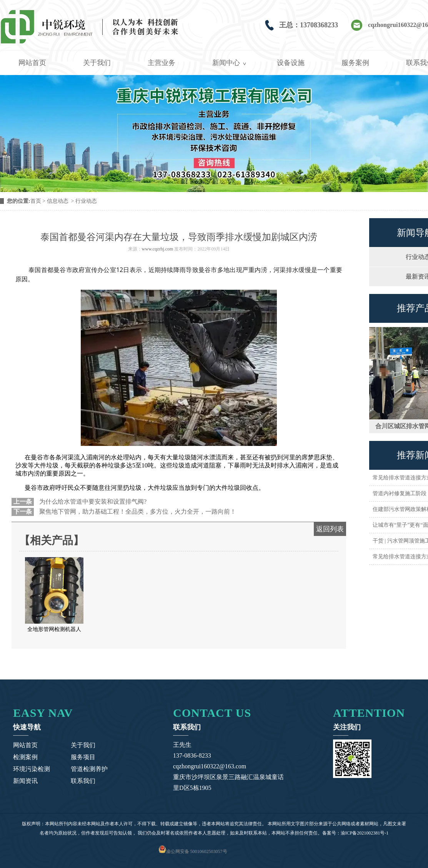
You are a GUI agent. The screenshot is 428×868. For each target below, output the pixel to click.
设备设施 (291, 63)
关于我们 (97, 63)
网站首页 (32, 63)
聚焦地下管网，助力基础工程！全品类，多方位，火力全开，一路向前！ (137, 512)
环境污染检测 (32, 769)
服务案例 (355, 63)
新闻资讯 (25, 781)
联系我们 (83, 781)
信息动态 (58, 201)
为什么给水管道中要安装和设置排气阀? (92, 502)
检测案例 (25, 757)
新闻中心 (226, 63)
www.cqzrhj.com (158, 249)
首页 (36, 201)
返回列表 (330, 529)
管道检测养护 (89, 769)
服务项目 (83, 757)
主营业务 (162, 63)
